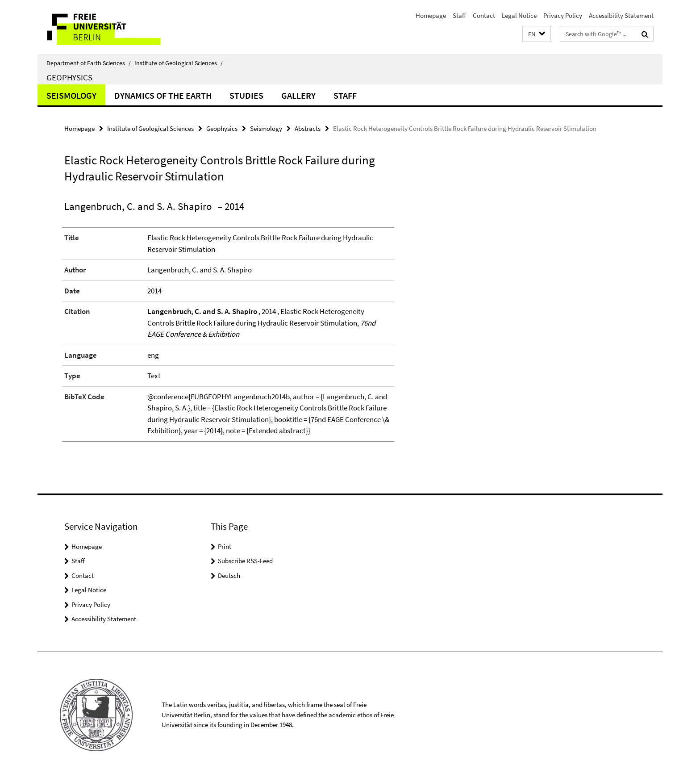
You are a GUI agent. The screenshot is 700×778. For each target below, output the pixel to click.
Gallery (298, 95)
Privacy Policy (563, 15)
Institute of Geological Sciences (179, 63)
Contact (484, 15)
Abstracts (308, 128)
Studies (246, 95)
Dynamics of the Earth (163, 95)
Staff (459, 15)
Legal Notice (519, 15)
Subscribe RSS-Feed (245, 561)
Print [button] (225, 546)
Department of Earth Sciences (89, 63)
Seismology (71, 95)
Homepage (431, 15)
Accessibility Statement (621, 15)
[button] (537, 34)
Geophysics (69, 77)
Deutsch (229, 575)
